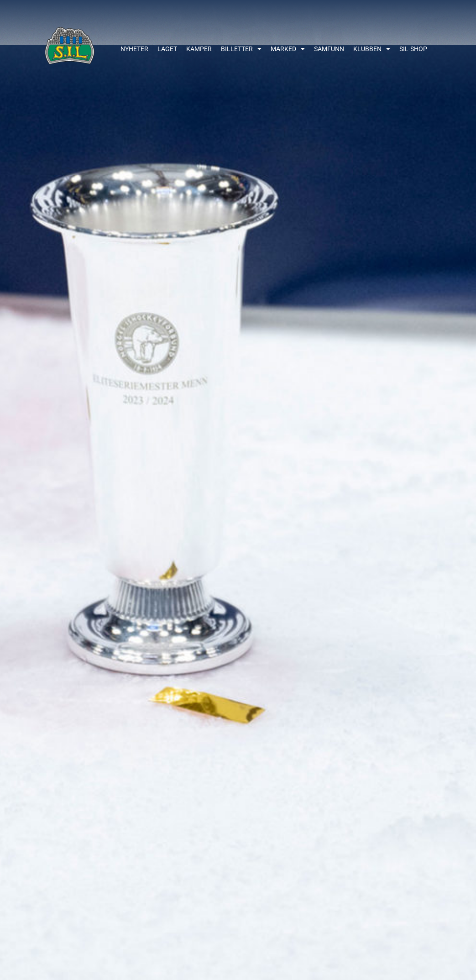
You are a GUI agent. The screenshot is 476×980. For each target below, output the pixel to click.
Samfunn (329, 49)
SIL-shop (413, 49)
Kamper (199, 49)
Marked (288, 49)
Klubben (372, 49)
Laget (167, 49)
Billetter (241, 49)
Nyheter (134, 49)
